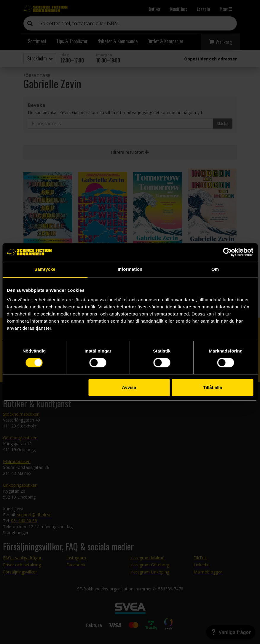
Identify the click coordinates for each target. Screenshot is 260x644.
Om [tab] (215, 269)
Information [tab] (130, 269)
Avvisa (129, 387)
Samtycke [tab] (45, 269)
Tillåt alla (213, 387)
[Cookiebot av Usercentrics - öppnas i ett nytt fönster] (227, 252)
